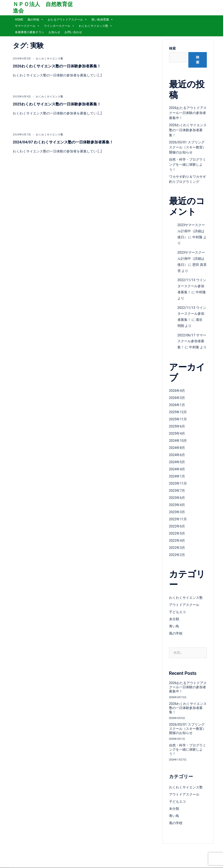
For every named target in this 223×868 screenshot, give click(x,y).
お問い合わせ (73, 32)
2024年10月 (178, 441)
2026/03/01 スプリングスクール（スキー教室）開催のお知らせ (188, 147)
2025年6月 (177, 426)
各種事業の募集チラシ (30, 32)
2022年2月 (177, 555)
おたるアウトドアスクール (67, 20)
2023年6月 (177, 498)
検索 (172, 48)
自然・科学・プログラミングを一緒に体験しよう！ (188, 165)
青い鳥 (174, 626)
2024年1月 (177, 476)
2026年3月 (177, 398)
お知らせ (54, 32)
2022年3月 (177, 548)
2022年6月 (177, 526)
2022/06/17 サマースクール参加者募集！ (192, 341)
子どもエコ (177, 612)
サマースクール (27, 26)
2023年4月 (177, 505)
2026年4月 (177, 391)
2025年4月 (177, 433)
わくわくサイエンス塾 (96, 26)
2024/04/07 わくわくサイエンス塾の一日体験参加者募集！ (63, 142)
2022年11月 (178, 519)
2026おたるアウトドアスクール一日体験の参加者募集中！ (188, 113)
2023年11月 (178, 483)
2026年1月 (177, 405)
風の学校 (35, 20)
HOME (19, 20)
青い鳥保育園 (102, 20)
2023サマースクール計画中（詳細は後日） (191, 231)
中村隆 (197, 237)
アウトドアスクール (184, 605)
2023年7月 (177, 491)
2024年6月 (177, 455)
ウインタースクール (59, 26)
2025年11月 (178, 419)
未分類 (174, 619)
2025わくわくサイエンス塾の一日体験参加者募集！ (57, 104)
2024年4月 (177, 469)
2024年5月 (177, 462)
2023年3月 (177, 512)
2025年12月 (178, 412)
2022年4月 (177, 541)
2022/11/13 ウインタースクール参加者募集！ (192, 286)
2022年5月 (177, 533)
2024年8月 (177, 448)
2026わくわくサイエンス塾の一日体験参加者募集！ (57, 66)
